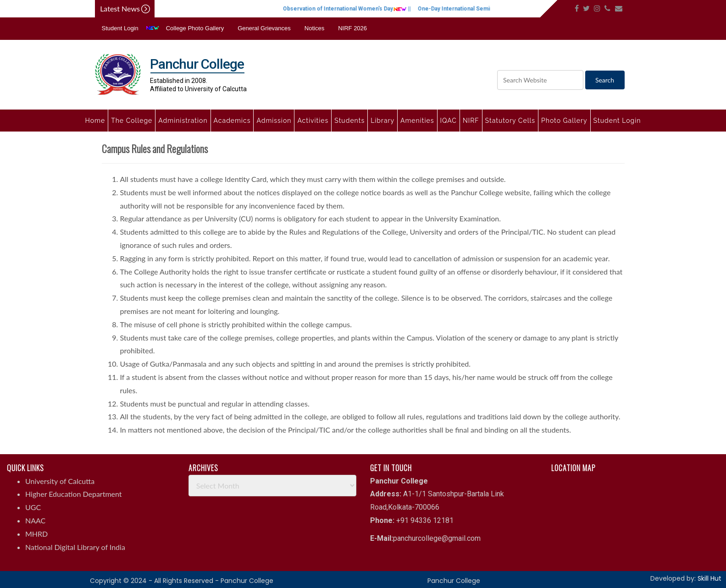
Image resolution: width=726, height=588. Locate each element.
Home (95, 121)
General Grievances (264, 28)
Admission (274, 121)
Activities (313, 121)
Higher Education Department (74, 494)
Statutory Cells (510, 121)
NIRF (471, 121)
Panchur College (454, 581)
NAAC (35, 520)
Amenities (417, 121)
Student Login (120, 28)
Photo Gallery (564, 121)
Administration (183, 121)
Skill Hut (709, 578)
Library (382, 121)
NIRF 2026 (352, 28)
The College (132, 121)
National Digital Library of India (75, 547)
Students (349, 121)
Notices (314, 28)
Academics (232, 121)
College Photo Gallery (195, 28)
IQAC (449, 121)
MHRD (36, 534)
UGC (33, 507)
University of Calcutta (60, 481)
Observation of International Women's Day (357, 9)
